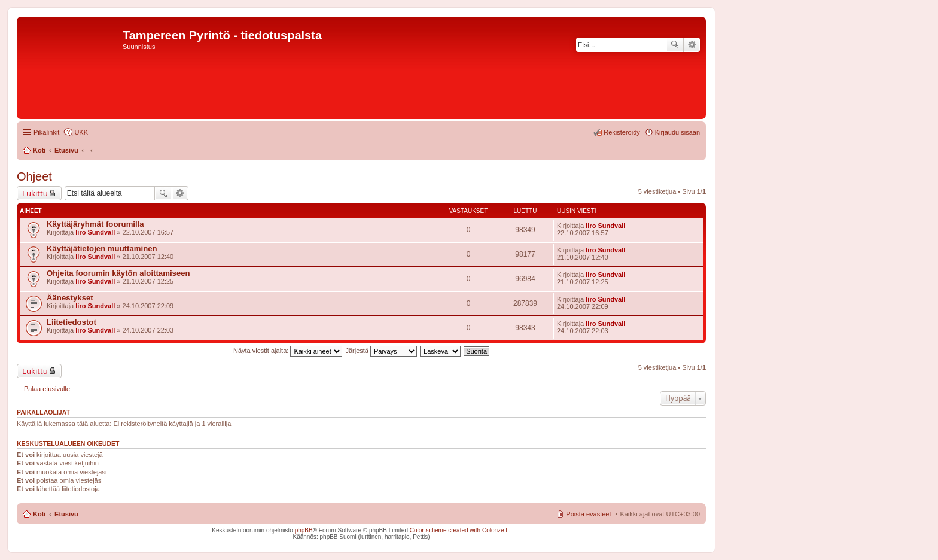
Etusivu (66, 514)
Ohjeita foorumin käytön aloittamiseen (118, 273)
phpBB (304, 530)
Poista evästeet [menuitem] (588, 514)
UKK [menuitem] (81, 132)
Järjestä (381, 351)
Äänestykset (70, 298)
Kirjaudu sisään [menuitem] (677, 132)
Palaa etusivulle (47, 389)
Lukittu (35, 193)
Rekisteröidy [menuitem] (622, 132)
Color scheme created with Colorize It (459, 530)
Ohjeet (34, 176)
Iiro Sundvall (95, 232)
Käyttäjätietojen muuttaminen (102, 249)
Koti (39, 514)
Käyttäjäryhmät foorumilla (95, 224)
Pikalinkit (46, 132)
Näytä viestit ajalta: (288, 351)
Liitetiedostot (71, 322)
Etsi (675, 45)
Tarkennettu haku (692, 45)
